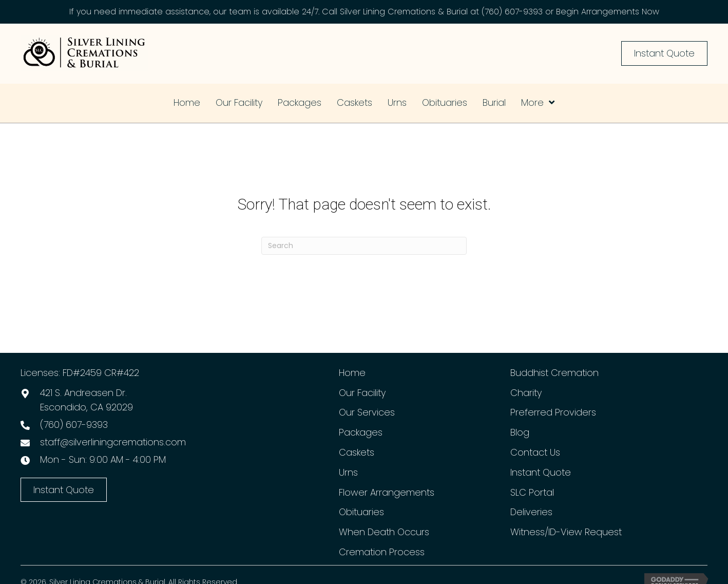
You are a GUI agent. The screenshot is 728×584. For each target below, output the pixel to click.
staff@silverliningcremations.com (113, 442)
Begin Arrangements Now (608, 12)
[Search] (364, 246)
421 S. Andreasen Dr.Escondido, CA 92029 (87, 400)
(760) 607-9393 (512, 12)
